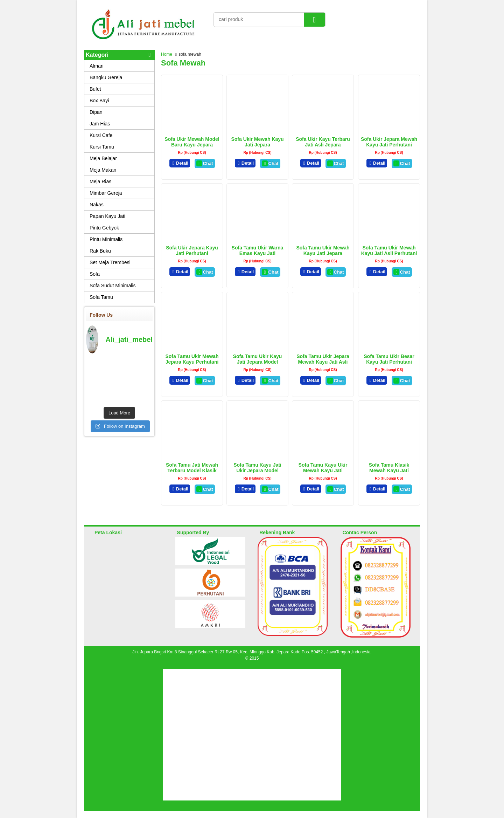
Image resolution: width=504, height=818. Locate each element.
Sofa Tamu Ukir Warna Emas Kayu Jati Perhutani (258, 253)
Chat (205, 163)
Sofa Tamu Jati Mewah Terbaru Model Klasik (192, 468)
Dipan (96, 112)
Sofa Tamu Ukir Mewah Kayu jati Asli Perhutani (389, 250)
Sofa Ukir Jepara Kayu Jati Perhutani (192, 250)
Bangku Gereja (106, 77)
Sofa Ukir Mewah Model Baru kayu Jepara (192, 142)
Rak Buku (100, 251)
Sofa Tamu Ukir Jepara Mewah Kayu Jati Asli (323, 359)
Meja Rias (100, 181)
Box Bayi (99, 101)
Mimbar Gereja (106, 193)
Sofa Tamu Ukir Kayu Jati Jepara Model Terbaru (258, 362)
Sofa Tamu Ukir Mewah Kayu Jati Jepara (323, 250)
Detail (180, 163)
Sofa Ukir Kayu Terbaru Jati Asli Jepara (323, 142)
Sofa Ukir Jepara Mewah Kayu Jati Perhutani (389, 142)
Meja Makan (103, 170)
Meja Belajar (103, 158)
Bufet (95, 89)
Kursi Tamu (102, 147)
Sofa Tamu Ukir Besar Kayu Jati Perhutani (389, 359)
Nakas (97, 205)
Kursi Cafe (101, 135)
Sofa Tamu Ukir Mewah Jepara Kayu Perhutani (192, 359)
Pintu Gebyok (104, 228)
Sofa (95, 274)
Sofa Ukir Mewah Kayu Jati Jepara (257, 142)
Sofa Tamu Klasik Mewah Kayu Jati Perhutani (389, 470)
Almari (97, 66)
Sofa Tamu (101, 297)
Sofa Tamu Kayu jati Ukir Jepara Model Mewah (257, 470)
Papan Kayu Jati (107, 216)
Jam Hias (100, 124)
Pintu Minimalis (106, 239)
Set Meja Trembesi (110, 262)
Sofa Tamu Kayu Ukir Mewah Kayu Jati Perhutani (323, 470)
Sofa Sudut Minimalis (113, 286)
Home (167, 54)
